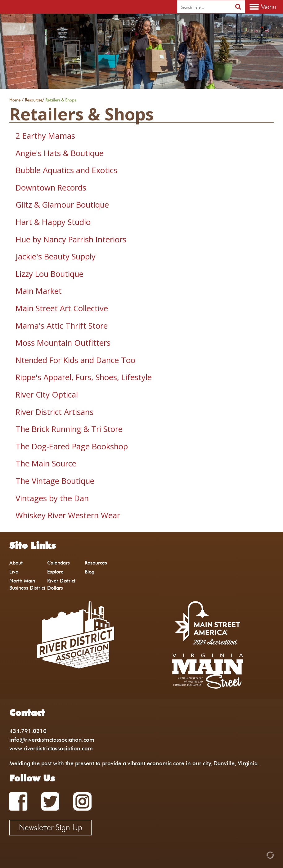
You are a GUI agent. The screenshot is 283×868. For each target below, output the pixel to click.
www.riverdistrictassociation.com (51, 748)
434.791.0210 (28, 731)
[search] (204, 7)
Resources (34, 100)
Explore (55, 572)
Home (15, 100)
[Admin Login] (259, 855)
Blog (90, 572)
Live (14, 572)
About (16, 563)
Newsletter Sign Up (51, 827)
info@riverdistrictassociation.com (52, 740)
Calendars (58, 563)
